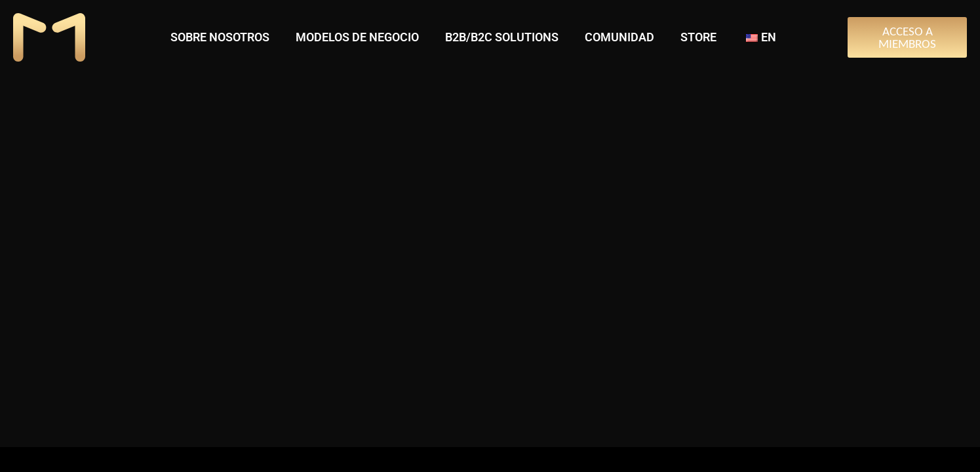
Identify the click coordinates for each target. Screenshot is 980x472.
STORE (698, 37)
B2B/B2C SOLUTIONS (502, 37)
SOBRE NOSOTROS (220, 37)
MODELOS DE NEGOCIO (357, 37)
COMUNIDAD (619, 37)
